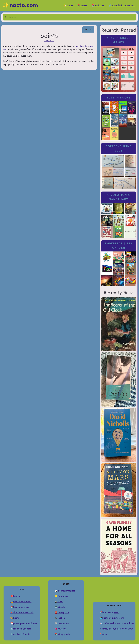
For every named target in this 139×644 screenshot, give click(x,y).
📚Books (83, 5)
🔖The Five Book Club (22, 612)
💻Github (60, 607)
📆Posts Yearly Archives (24, 623)
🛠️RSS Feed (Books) (21, 634)
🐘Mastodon (62, 623)
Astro (117, 612)
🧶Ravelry (60, 629)
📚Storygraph (62, 634)
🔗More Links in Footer (122, 5)
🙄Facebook (61, 596)
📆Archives (98, 5)
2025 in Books (119, 98)
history (88, 29)
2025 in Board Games (119, 40)
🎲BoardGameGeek (65, 591)
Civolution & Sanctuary (119, 197)
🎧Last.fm (60, 618)
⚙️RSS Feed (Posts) (21, 629)
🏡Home (69, 5)
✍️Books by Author (21, 602)
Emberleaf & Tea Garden (119, 246)
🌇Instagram (62, 612)
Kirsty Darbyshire (111, 629)
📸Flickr (59, 602)
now (105, 634)
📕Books (15, 596)
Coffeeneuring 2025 (119, 148)
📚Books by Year (20, 607)
